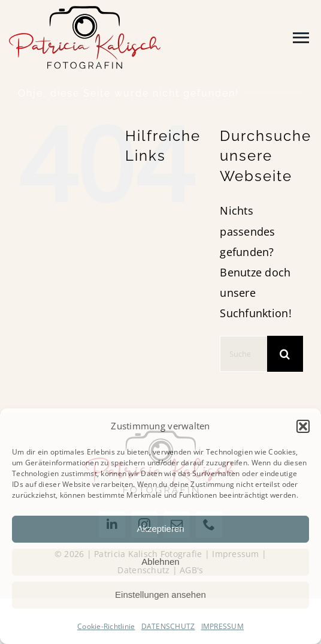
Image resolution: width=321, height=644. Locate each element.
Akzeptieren (160, 529)
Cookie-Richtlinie (106, 626)
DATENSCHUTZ (168, 626)
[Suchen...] (243, 354)
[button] (303, 426)
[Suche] (285, 354)
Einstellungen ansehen (160, 595)
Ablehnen (160, 562)
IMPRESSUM (222, 626)
